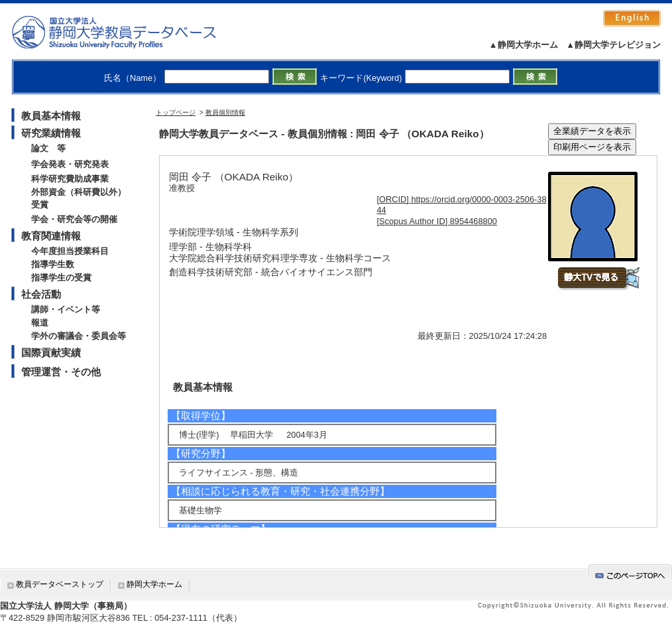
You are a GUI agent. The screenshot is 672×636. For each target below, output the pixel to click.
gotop (630, 573)
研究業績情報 (51, 133)
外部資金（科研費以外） (79, 192)
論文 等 (48, 148)
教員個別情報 (225, 112)
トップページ (176, 112)
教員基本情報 (51, 116)
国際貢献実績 (51, 352)
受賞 (40, 205)
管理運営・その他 (61, 372)
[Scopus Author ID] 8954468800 (437, 221)
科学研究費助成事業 (70, 179)
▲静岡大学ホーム (524, 45)
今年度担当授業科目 (70, 251)
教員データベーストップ (60, 584)
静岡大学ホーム (154, 584)
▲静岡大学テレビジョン (613, 45)
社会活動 (41, 294)
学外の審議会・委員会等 (79, 336)
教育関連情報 (51, 236)
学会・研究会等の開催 (74, 219)
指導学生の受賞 (61, 278)
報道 (40, 323)
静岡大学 (128, 32)
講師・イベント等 (66, 309)
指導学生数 (53, 264)
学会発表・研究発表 (70, 164)
